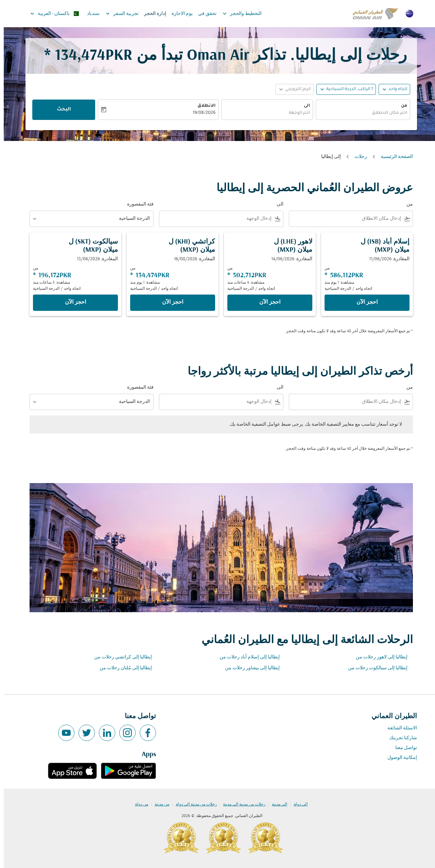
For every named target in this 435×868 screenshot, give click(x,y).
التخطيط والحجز (237, 14)
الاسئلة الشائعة (398, 728)
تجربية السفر (117, 14)
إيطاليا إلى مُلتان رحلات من (122, 668)
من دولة (138, 804)
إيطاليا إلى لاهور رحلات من (378, 657)
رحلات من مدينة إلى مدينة (240, 804)
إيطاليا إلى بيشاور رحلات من (249, 668)
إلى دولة (297, 804)
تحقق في (204, 14)
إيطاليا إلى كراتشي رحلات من (119, 657)
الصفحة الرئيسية (393, 157)
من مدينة (158, 804)
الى (303, 106)
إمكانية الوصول (398, 758)
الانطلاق (203, 106)
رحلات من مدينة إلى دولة (193, 804)
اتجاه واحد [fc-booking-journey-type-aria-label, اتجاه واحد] (394, 89)
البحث (60, 110)
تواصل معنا (402, 748)
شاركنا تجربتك (399, 738)
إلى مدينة (276, 804)
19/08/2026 (200, 113)
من (400, 106)
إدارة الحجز (151, 14)
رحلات (357, 157)
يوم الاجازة (178, 14)
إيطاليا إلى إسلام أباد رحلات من (246, 657)
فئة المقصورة (137, 204)
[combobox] (359, 113)
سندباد (90, 14)
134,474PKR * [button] (85, 56)
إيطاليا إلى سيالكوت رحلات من (374, 668)
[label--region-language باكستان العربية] (50, 14)
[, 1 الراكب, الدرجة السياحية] (346, 90)
